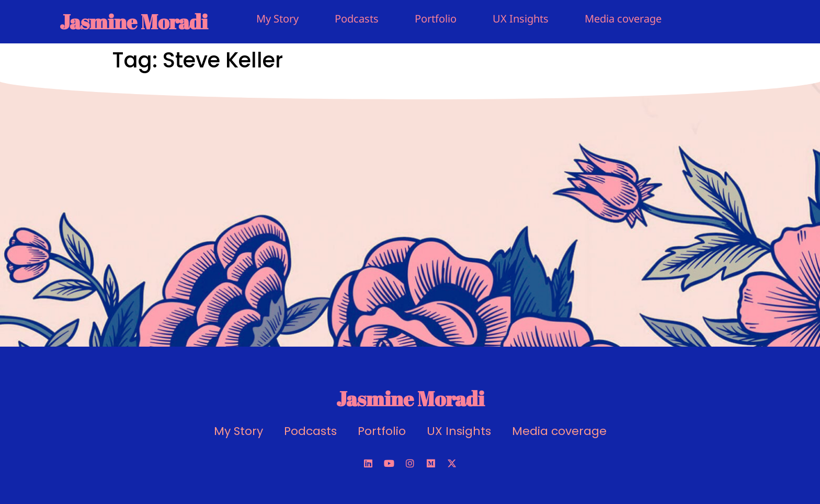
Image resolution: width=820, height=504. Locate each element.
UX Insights (521, 19)
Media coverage (623, 19)
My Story (277, 19)
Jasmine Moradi (134, 21)
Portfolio (436, 19)
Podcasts (357, 19)
